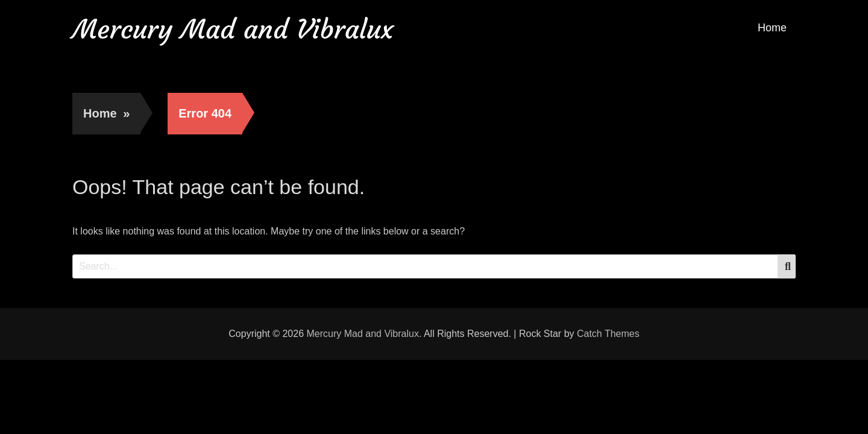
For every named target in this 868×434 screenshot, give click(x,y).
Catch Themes (608, 334)
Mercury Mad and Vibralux (233, 29)
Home (772, 28)
